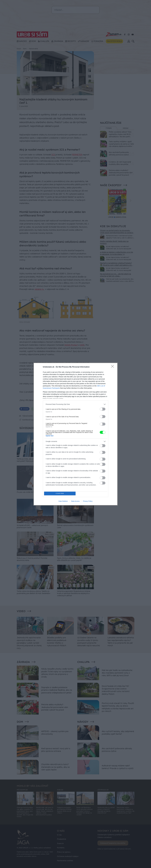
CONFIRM (60, 493)
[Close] (113, 367)
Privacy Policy (88, 501)
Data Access (75, 501)
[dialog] (76, 434)
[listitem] (76, 404)
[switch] (103, 409)
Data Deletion (63, 501)
